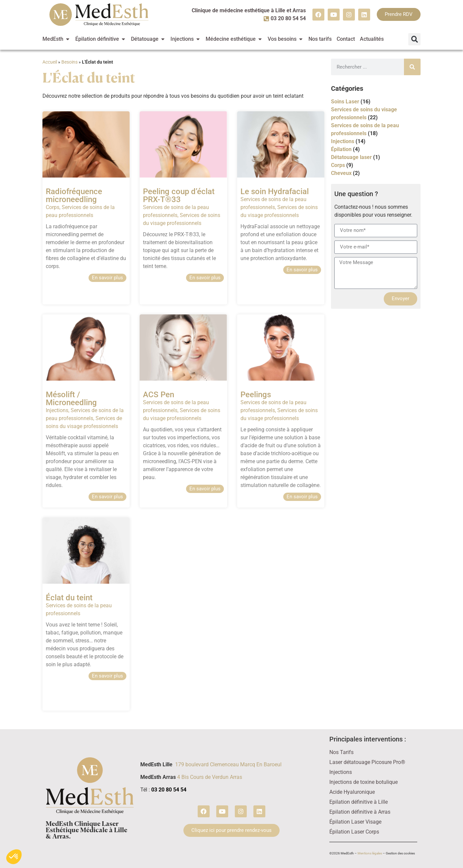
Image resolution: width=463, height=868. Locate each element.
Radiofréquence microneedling (74, 195)
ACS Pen (159, 395)
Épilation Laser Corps (354, 832)
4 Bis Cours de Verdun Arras (210, 777)
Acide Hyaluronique (352, 792)
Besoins (69, 62)
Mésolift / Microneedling (72, 399)
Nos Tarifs (341, 752)
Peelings (256, 395)
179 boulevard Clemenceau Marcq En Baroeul (228, 764)
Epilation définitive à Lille (359, 802)
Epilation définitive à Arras (360, 812)
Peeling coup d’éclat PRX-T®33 (179, 195)
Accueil (50, 62)
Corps (53, 207)
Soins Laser (345, 102)
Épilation (341, 149)
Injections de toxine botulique (364, 782)
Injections (57, 410)
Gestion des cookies (400, 853)
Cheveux (341, 173)
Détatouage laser (351, 157)
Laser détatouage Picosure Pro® (367, 762)
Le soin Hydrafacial (275, 191)
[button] (414, 39)
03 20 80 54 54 (169, 790)
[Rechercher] (412, 67)
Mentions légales (370, 853)
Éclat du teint (69, 598)
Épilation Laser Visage (355, 822)
